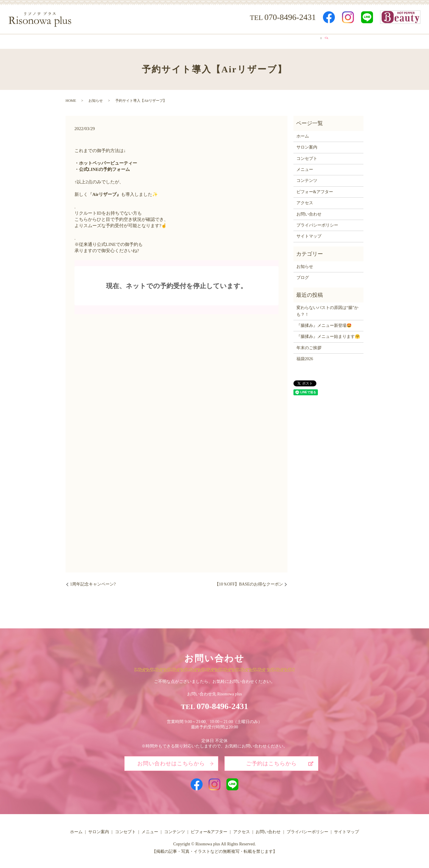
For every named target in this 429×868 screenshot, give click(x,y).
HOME (71, 99)
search (340, 40)
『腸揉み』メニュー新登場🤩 (324, 324)
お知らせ (96, 99)
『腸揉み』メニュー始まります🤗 (328, 335)
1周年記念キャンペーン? (93, 582)
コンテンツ (217, 40)
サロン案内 (124, 40)
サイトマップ (309, 234)
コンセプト (156, 40)
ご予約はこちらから (271, 762)
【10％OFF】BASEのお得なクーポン (249, 582)
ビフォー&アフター (258, 40)
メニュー (186, 40)
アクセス (296, 40)
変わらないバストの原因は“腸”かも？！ (327, 309)
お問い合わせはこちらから (171, 762)
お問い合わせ (309, 212)
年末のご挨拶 (309, 346)
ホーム (95, 40)
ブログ (322, 40)
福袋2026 (305, 357)
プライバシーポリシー (317, 223)
